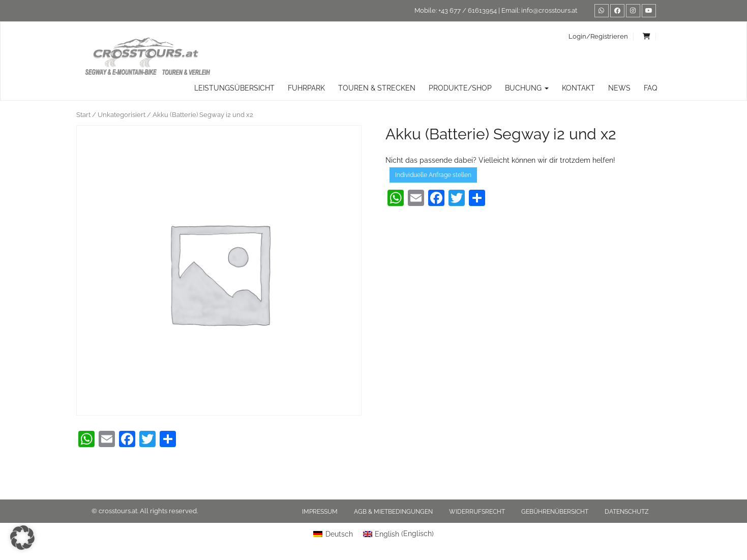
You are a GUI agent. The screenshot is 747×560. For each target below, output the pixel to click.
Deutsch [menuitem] (339, 534)
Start (83, 115)
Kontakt (578, 88)
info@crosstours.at (549, 10)
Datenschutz (627, 512)
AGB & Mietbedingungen (393, 512)
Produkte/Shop (460, 88)
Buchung (527, 88)
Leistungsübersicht (234, 88)
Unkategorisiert (122, 115)
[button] (22, 538)
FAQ (650, 88)
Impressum (320, 512)
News (619, 88)
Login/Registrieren (598, 36)
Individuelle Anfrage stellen (433, 175)
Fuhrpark (306, 88)
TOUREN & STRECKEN (377, 88)
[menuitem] (333, 534)
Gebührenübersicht (555, 512)
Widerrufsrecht (477, 512)
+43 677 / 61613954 (468, 10)
